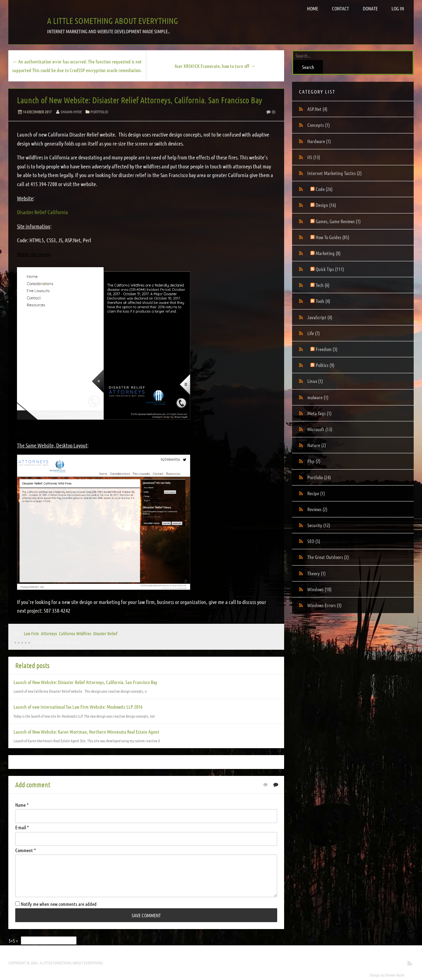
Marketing (328, 253)
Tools (323, 301)
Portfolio (99, 112)
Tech (323, 285)
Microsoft (320, 429)
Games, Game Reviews (338, 221)
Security (319, 525)
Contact (340, 8)
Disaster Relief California (42, 212)
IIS (314, 157)
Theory (316, 573)
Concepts (319, 125)
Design (326, 205)
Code (324, 189)
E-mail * (22, 827)
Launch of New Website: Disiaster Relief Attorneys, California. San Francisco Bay (140, 100)
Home (313, 8)
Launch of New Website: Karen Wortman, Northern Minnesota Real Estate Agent (86, 732)
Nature (317, 445)
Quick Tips (330, 269)
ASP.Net (317, 109)
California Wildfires (75, 633)
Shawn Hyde (395, 975)
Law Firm (31, 633)
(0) (271, 112)
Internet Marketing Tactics (335, 173)
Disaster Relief (105, 633)
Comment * (25, 850)
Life (314, 333)
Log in (398, 8)
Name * (22, 805)
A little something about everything (113, 21)
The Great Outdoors (328, 557)
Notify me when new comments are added (56, 904)
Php (314, 461)
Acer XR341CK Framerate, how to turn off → (215, 66)
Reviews (317, 509)
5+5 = (14, 940)
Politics (325, 365)
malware (318, 397)
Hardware (319, 141)
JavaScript (320, 317)
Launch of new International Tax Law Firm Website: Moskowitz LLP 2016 (78, 707)
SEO (314, 541)
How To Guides (332, 237)
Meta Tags (319, 413)
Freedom (327, 349)
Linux (315, 381)
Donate (370, 8)
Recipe (316, 493)
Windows (319, 589)
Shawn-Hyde (71, 112)
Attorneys (49, 633)
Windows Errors (324, 605)
